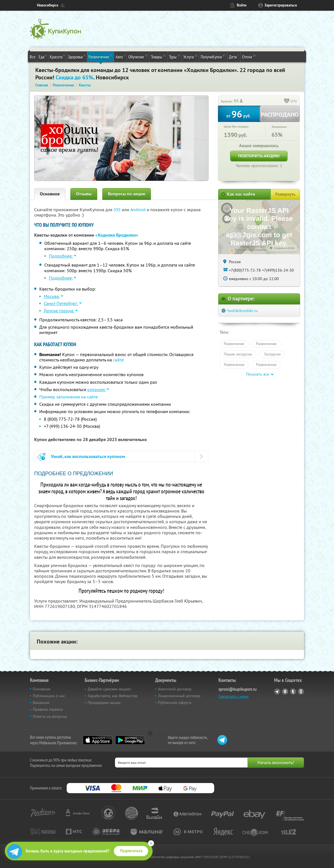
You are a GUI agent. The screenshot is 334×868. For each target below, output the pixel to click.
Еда (43, 56)
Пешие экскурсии (238, 354)
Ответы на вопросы (50, 716)
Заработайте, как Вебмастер (113, 696)
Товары (158, 56)
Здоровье (77, 56)
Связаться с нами (234, 696)
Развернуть (285, 194)
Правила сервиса (48, 709)
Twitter (293, 692)
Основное (50, 194)
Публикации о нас (49, 696)
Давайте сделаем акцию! (109, 689)
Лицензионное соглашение (250, 250)
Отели (249, 56)
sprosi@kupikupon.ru (238, 689)
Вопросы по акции (127, 194)
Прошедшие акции (104, 703)
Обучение (138, 56)
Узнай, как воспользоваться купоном (88, 456)
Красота (57, 56)
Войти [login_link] (242, 5)
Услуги (190, 56)
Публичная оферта (175, 703)
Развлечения (100, 56)
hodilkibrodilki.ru (243, 311)
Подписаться (131, 851)
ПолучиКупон (213, 56)
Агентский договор (175, 689)
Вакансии (41, 703)
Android (138, 210)
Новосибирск (48, 5)
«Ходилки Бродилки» (117, 235)
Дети (234, 56)
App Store (98, 740)
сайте (118, 360)
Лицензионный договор (179, 696)
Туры (175, 56)
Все (33, 57)
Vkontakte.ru (285, 692)
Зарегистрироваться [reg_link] (281, 5)
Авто (120, 56)
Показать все (258, 374)
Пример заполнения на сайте (69, 397)
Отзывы (84, 194)
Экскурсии (272, 354)
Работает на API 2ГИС (253, 247)
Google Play (130, 740)
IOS (118, 210)
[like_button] (287, 101)
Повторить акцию (259, 156)
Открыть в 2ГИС (284, 248)
